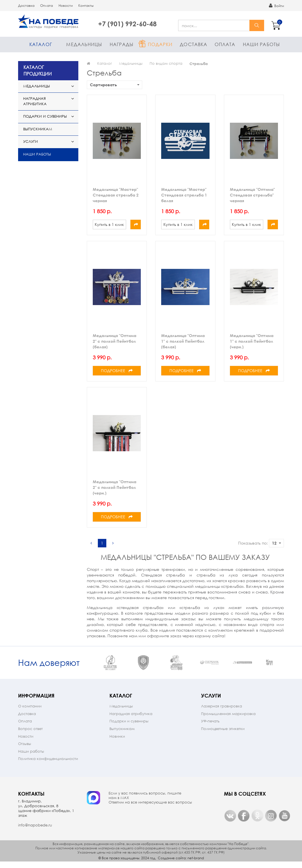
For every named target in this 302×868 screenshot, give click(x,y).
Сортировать (115, 85)
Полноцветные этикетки (223, 735)
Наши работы (261, 44)
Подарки (160, 44)
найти (257, 25)
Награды (122, 44)
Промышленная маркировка (228, 720)
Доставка (26, 6)
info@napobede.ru (35, 831)
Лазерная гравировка (222, 712)
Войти (276, 6)
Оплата (47, 6)
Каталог (41, 44)
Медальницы (84, 44)
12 (277, 543)
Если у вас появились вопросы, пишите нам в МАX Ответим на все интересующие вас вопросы (150, 804)
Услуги (31, 142)
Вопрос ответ (30, 735)
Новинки (117, 742)
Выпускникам (38, 129)
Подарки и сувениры (45, 116)
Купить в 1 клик (109, 224)
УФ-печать (210, 727)
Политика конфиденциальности (48, 765)
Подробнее (117, 371)
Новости (66, 6)
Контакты (86, 6)
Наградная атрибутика (35, 101)
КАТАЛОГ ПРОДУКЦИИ (38, 70)
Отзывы (25, 750)
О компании (30, 712)
